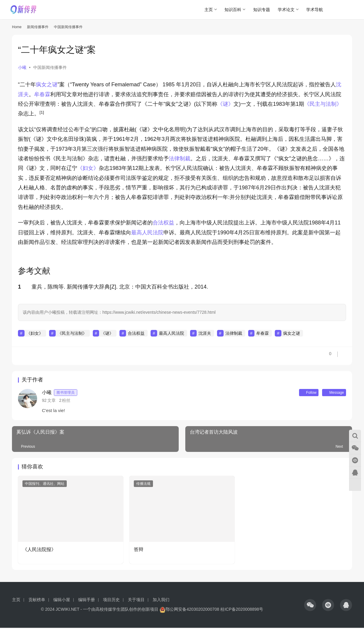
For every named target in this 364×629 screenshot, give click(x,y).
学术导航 (315, 10)
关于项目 (136, 601)
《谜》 (225, 104)
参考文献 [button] (34, 271)
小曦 (22, 67)
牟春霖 (42, 94)
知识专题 (262, 10)
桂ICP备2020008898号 (242, 610)
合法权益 (163, 223)
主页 (209, 10)
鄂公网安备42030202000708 (189, 610)
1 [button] (19, 287)
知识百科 (233, 10)
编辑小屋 (62, 601)
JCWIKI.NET (68, 610)
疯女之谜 (47, 85)
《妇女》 (88, 168)
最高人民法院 (147, 233)
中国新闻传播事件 (50, 67)
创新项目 (150, 610)
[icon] (310, 606)
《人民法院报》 (39, 551)
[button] (42, 114)
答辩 (139, 551)
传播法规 (143, 485)
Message (331, 393)
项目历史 (111, 601)
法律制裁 (180, 159)
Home (17, 27)
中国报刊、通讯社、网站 (45, 485)
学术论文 (286, 10)
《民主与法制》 (323, 104)
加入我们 (161, 601)
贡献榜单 (37, 601)
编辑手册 (87, 601)
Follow (301, 393)
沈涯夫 (205, 333)
